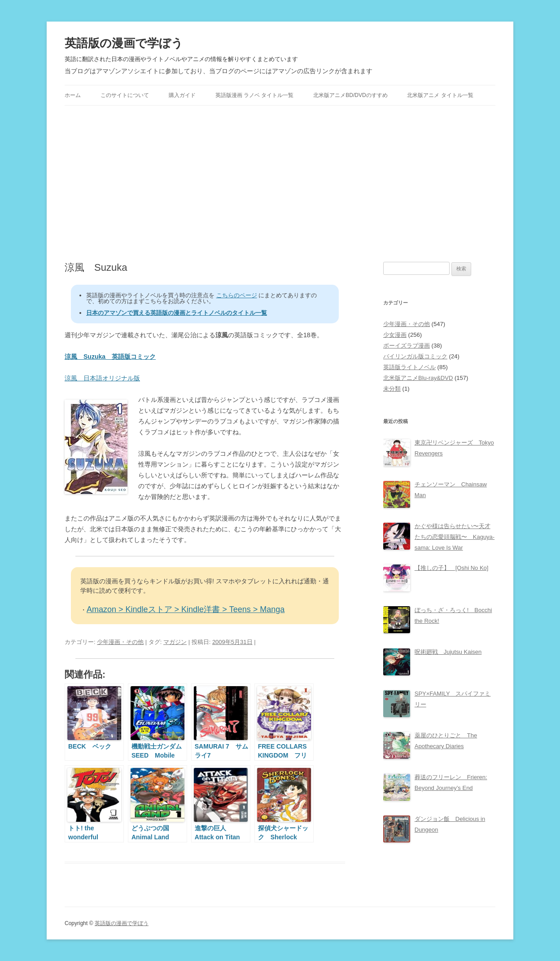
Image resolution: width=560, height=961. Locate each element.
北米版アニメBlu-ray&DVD (418, 378)
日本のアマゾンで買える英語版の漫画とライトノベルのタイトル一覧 (177, 313)
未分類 (392, 389)
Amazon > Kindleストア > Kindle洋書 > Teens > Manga (186, 609)
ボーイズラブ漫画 (407, 346)
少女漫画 (395, 335)
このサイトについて (125, 95)
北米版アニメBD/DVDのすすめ (350, 95)
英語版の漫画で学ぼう (124, 43)
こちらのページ (237, 295)
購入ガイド (182, 95)
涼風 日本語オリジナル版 (102, 378)
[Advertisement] (280, 184)
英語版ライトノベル (409, 367)
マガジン (175, 642)
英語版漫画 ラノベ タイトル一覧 (255, 95)
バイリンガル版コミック (415, 356)
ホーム (73, 95)
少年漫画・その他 (120, 642)
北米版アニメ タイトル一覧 (440, 95)
